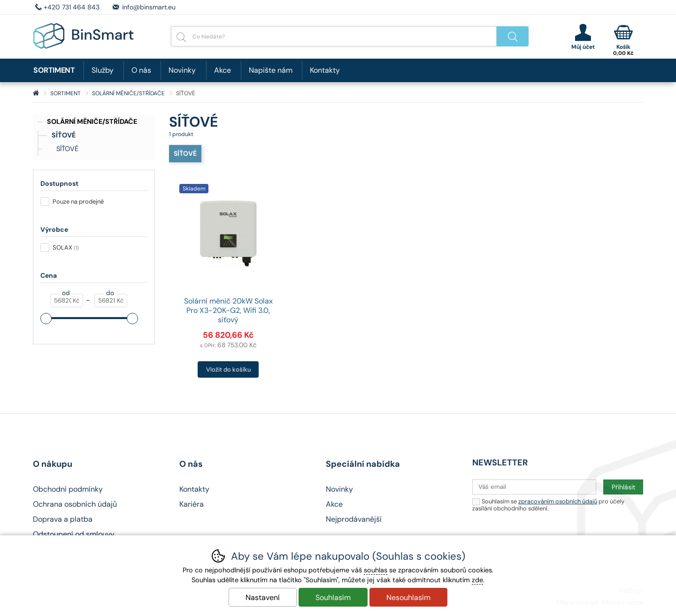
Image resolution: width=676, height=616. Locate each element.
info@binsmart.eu (149, 7)
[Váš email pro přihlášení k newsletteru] (534, 487)
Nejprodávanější (354, 519)
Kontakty (325, 70)
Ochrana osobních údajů (75, 504)
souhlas (376, 570)
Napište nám (271, 70)
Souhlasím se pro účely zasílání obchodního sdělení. (548, 505)
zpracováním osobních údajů (558, 501)
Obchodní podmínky (68, 489)
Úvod (36, 93)
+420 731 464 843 (72, 7)
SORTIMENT (65, 93)
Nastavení (263, 597)
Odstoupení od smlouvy (74, 534)
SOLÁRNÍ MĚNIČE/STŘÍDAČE (92, 122)
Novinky (182, 70)
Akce (223, 70)
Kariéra (192, 504)
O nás (141, 70)
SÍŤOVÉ (64, 135)
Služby (103, 70)
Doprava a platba (63, 519)
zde (477, 580)
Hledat (513, 36)
